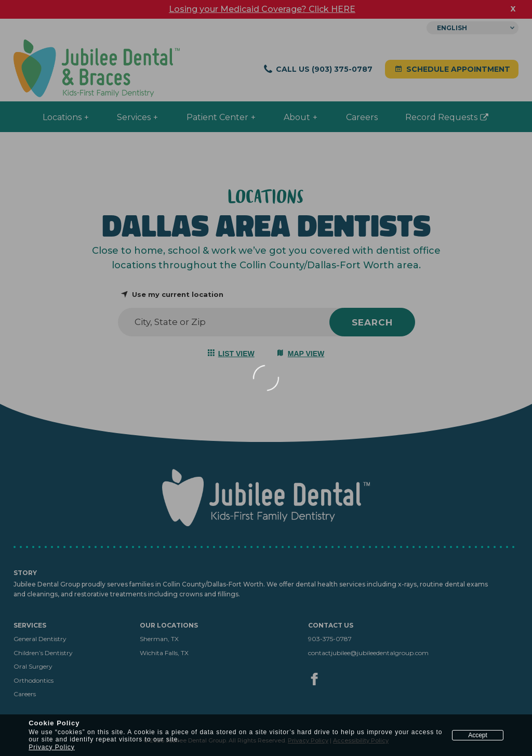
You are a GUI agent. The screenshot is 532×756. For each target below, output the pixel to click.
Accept (478, 735)
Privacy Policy (52, 747)
